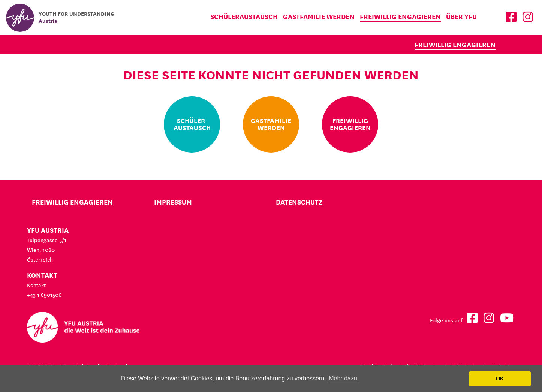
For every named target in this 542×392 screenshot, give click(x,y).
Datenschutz (299, 202)
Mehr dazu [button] (343, 378)
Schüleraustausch (244, 17)
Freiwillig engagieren (400, 17)
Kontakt (36, 285)
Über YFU (461, 17)
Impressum (173, 202)
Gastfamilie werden (319, 17)
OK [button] (500, 379)
